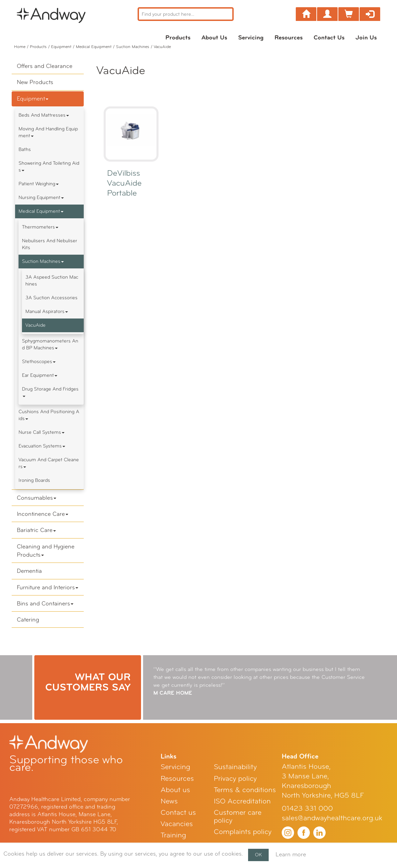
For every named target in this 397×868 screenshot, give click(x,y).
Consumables (37, 498)
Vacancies (177, 824)
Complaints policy (243, 832)
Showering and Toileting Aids (49, 167)
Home (20, 47)
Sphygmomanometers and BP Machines (50, 344)
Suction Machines (133, 47)
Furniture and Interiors (48, 587)
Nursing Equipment (41, 198)
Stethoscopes (39, 362)
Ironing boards (34, 480)
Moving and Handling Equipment (48, 132)
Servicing (251, 37)
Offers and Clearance (45, 66)
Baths (25, 149)
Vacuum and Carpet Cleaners (49, 463)
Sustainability (235, 767)
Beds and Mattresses (44, 115)
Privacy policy (235, 779)
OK (258, 855)
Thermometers (40, 227)
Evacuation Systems (42, 446)
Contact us (329, 37)
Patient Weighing (39, 184)
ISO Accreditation (242, 801)
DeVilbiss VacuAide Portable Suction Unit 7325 (130, 193)
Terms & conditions (245, 790)
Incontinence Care (43, 514)
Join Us (366, 37)
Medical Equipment (94, 47)
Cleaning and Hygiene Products (46, 551)
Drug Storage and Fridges (50, 392)
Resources (289, 37)
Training (173, 835)
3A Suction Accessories (51, 298)
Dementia (29, 571)
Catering (28, 620)
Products (178, 37)
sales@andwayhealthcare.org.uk (332, 818)
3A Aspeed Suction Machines (52, 281)
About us (214, 37)
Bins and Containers (45, 604)
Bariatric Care (36, 530)
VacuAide (36, 325)
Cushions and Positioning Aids (49, 415)
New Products (35, 82)
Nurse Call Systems (42, 432)
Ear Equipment (40, 375)
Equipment (61, 47)
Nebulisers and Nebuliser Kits (50, 244)
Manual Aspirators (47, 311)
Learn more (291, 854)
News (169, 801)
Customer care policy (238, 817)
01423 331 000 (307, 808)
